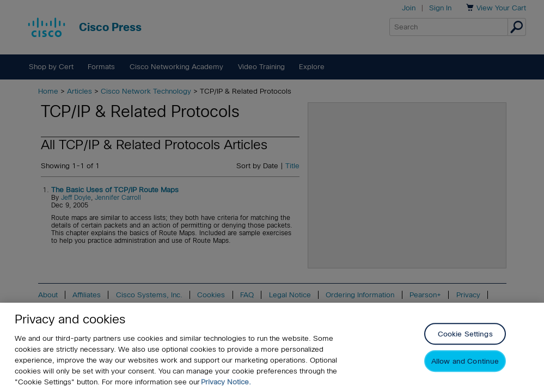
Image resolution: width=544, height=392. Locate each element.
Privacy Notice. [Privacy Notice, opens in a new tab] (226, 382)
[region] (272, 347)
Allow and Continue (465, 362)
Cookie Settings (465, 335)
